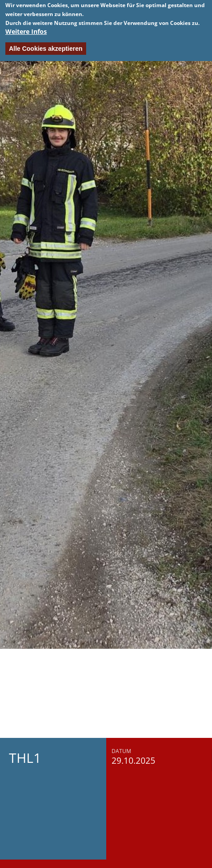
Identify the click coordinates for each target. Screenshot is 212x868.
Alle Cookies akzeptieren (46, 46)
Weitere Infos (26, 29)
